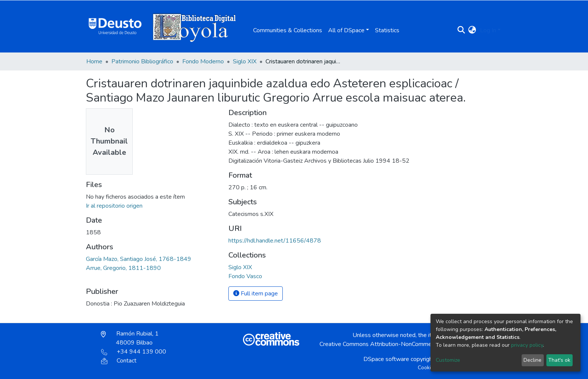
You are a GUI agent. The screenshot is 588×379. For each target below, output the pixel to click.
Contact (119, 361)
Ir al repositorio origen (114, 206)
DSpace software (386, 359)
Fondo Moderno (203, 61)
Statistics (387, 30)
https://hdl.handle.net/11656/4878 (275, 241)
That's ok (559, 360)
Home (94, 61)
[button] (472, 30)
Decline (532, 360)
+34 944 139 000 (133, 352)
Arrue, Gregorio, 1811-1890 (123, 268)
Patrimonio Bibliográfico (142, 61)
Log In (488, 30)
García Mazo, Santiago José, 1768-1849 (139, 259)
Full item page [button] (256, 294)
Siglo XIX (245, 61)
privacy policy (527, 345)
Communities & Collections (288, 30)
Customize (448, 360)
